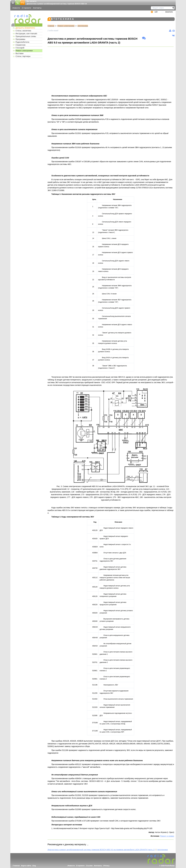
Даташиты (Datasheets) (25, 28)
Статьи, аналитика (23, 31)
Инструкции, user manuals (26, 34)
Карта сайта (26, 866)
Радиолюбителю (22, 42)
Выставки (20, 53)
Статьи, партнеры (23, 56)
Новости (16, 8)
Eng (34, 866)
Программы (20, 39)
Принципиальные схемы (26, 36)
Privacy (106, 866)
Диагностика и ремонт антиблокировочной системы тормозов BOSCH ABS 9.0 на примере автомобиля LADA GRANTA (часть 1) (101, 850)
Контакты (37, 8)
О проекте (26, 8)
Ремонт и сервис (167, 836)
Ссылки (89, 866)
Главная (51, 26)
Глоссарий (20, 48)
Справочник (20, 45)
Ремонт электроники (24, 51)
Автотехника (83, 26)
